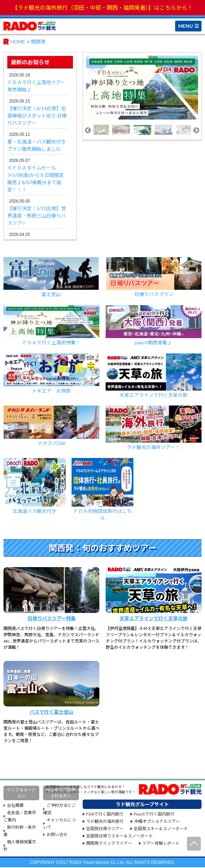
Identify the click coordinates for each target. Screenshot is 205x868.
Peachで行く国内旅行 (154, 815)
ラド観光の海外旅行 (105, 822)
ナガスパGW (51, 426)
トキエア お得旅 (51, 374)
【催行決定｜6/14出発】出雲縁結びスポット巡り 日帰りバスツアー (37, 116)
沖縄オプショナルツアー (157, 822)
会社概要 (15, 806)
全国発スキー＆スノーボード (161, 829)
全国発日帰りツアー (105, 829)
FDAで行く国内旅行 (105, 815)
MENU (186, 26)
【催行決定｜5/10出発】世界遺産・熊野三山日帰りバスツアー (37, 216)
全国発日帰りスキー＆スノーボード (120, 837)
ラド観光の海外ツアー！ (154, 428)
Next (196, 131)
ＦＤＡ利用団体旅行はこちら (103, 490)
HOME (18, 42)
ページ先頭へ (194, 844)
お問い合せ (57, 835)
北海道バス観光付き (35, 486)
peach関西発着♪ (154, 326)
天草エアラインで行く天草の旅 (154, 376)
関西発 (38, 42)
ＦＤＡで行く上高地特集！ (51, 325)
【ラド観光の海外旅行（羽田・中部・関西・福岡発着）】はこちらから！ (102, 7)
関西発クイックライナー (109, 844)
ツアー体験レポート (161, 844)
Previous (88, 131)
